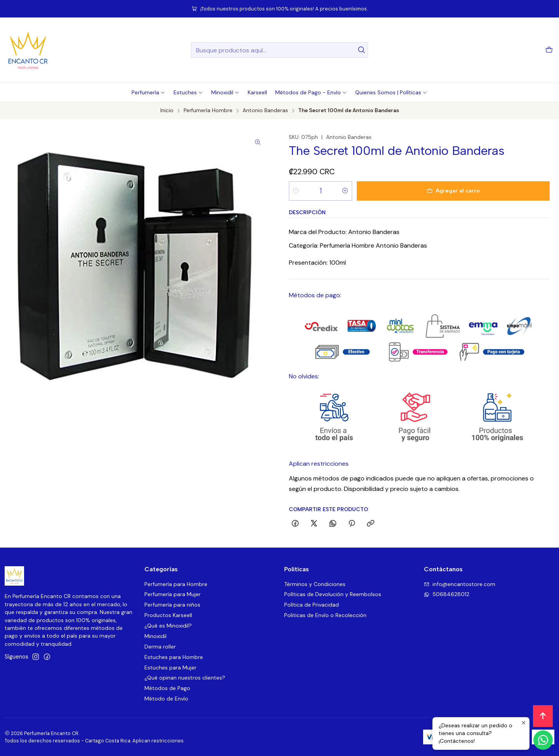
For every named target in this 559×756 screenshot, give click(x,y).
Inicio (167, 111)
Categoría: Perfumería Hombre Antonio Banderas (358, 245)
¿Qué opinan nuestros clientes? (185, 678)
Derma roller (160, 647)
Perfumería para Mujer (173, 594)
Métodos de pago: (315, 295)
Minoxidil (155, 636)
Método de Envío (166, 699)
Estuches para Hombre (174, 657)
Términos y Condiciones (315, 584)
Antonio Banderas (265, 111)
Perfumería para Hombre (176, 584)
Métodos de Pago (167, 688)
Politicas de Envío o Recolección (325, 615)
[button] (148, 92)
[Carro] (549, 50)
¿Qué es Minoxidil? (168, 626)
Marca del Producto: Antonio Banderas (344, 232)
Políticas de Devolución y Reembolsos (333, 594)
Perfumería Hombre (208, 111)
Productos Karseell (168, 615)
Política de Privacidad (312, 605)
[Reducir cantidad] (296, 191)
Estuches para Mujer (170, 668)
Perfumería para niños (172, 605)
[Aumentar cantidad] (345, 191)
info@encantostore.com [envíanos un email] (460, 584)
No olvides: (304, 376)
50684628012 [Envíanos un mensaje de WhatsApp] (447, 594)
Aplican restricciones (319, 464)
